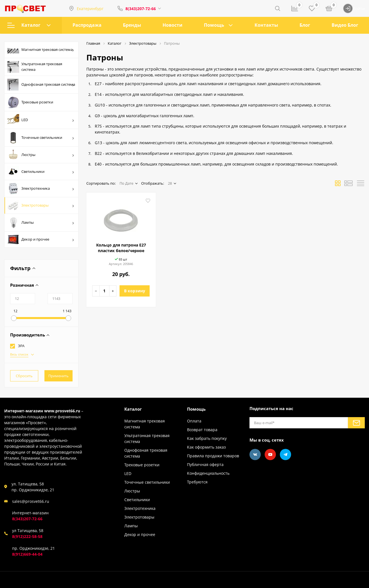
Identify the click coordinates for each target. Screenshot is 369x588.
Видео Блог (345, 25)
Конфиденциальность (208, 473)
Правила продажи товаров (213, 456)
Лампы (41, 223)
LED (41, 120)
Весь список (19, 354)
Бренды (132, 25)
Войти (354, 8)
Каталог (29, 25)
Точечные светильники (41, 138)
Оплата (194, 421)
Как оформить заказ (206, 447)
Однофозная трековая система (41, 85)
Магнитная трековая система (41, 50)
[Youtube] (270, 454)
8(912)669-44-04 (27, 554)
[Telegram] (285, 454)
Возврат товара (202, 430)
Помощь (214, 25)
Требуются (197, 482)
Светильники (41, 172)
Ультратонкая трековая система (35, 67)
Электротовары (41, 205)
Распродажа (87, 25)
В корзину (135, 291)
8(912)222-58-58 (27, 536)
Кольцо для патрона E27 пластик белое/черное (121, 248)
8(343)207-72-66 (141, 9)
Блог (305, 25)
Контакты (266, 25)
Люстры (41, 155)
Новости (173, 25)
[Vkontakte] (255, 454)
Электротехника (41, 189)
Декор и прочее (41, 239)
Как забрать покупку (207, 438)
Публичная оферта (205, 464)
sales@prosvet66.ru (31, 501)
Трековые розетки (30, 102)
